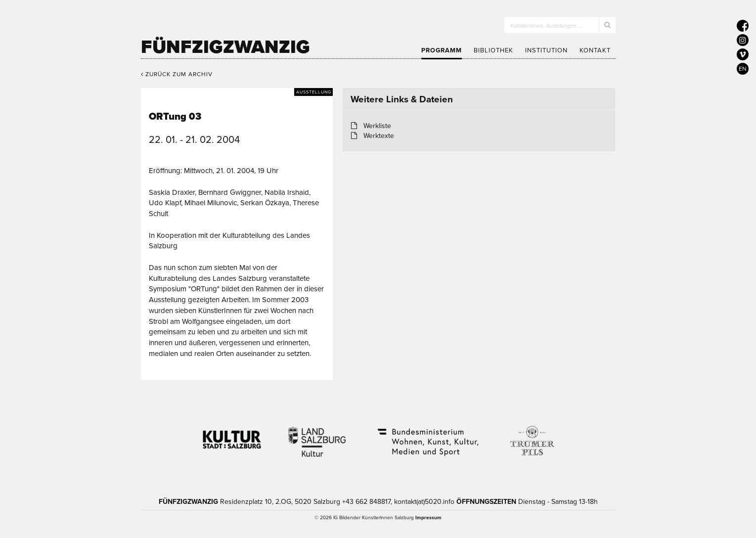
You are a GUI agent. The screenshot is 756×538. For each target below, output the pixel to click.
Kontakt (595, 50)
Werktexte (379, 136)
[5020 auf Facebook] (743, 26)
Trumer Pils (532, 436)
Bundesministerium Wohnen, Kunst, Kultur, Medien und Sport (427, 436)
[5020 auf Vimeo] (743, 54)
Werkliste (377, 126)
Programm (442, 50)
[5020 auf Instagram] (743, 40)
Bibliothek (493, 50)
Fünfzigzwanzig (225, 47)
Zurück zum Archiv (177, 74)
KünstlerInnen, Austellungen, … (547, 26)
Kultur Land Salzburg (317, 436)
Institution (546, 50)
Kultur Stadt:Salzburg (232, 436)
